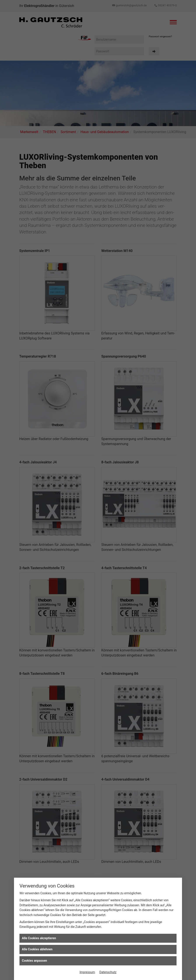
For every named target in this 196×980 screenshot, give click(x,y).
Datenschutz (108, 972)
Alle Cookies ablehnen (37, 949)
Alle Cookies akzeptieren (39, 938)
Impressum (87, 972)
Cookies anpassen (34, 961)
